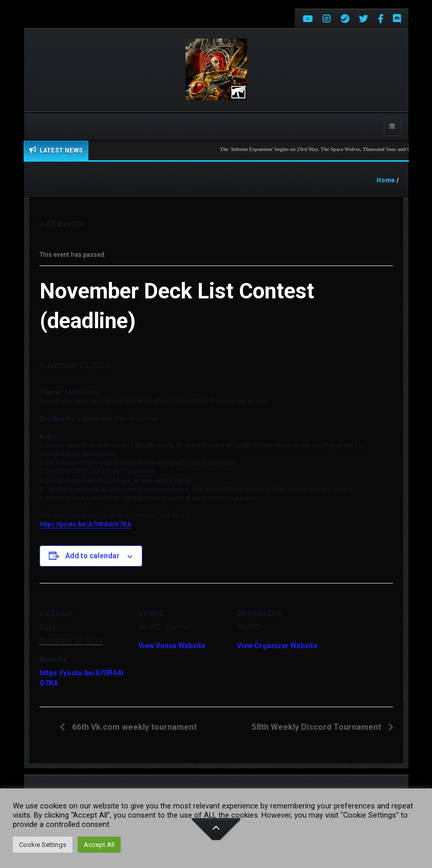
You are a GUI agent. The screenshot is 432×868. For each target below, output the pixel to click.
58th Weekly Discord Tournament (317, 727)
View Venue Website (172, 646)
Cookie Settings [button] (43, 845)
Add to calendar (92, 556)
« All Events (62, 224)
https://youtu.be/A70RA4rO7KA (86, 524)
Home (386, 180)
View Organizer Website (277, 646)
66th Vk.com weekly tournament (133, 727)
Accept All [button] (99, 845)
